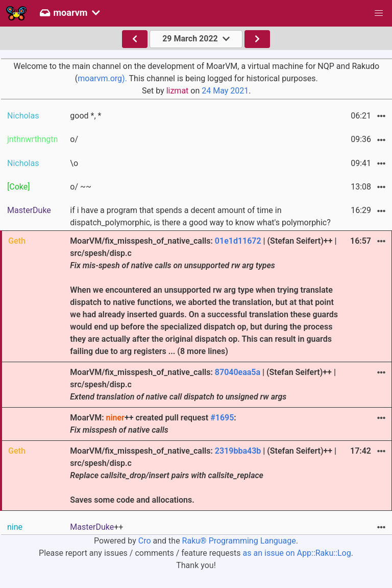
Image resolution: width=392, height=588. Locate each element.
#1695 (222, 418)
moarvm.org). (102, 78)
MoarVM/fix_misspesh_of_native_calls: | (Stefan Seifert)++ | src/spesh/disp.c (203, 384)
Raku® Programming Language (239, 541)
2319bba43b (238, 451)
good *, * (85, 116)
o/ (74, 139)
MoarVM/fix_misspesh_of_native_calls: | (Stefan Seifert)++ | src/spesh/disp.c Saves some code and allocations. (203, 475)
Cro (145, 541)
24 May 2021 (225, 91)
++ (96, 527)
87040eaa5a (238, 372)
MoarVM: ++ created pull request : (153, 424)
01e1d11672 (238, 241)
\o (74, 163)
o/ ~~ (80, 187)
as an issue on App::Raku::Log (297, 553)
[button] (379, 13)
